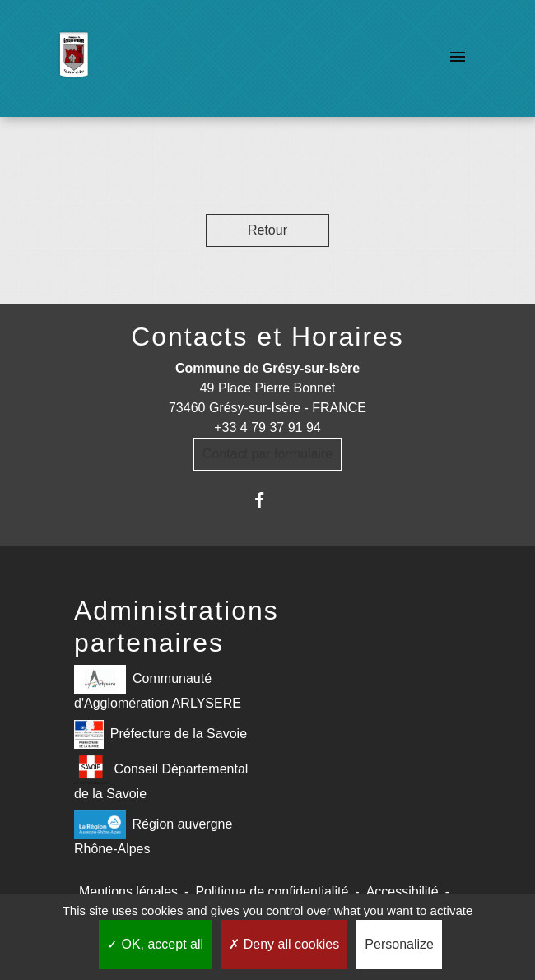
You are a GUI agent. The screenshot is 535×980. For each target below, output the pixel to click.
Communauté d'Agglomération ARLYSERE (158, 687)
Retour (267, 230)
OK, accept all (155, 944)
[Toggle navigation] (458, 58)
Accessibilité (402, 892)
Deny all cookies (284, 944)
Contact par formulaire (267, 454)
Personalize (399, 944)
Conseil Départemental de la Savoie (161, 778)
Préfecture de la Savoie (160, 734)
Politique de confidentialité (272, 892)
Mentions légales (128, 892)
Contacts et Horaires (267, 337)
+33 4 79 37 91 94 (267, 427)
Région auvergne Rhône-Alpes (153, 833)
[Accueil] (74, 58)
